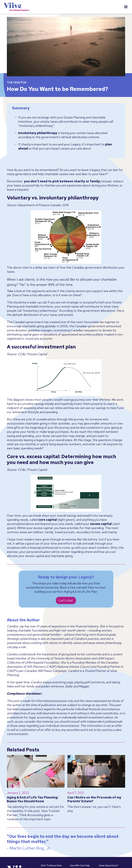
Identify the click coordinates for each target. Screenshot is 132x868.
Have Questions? (109, 865)
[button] (126, 7)
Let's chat (66, 600)
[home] (16, 7)
